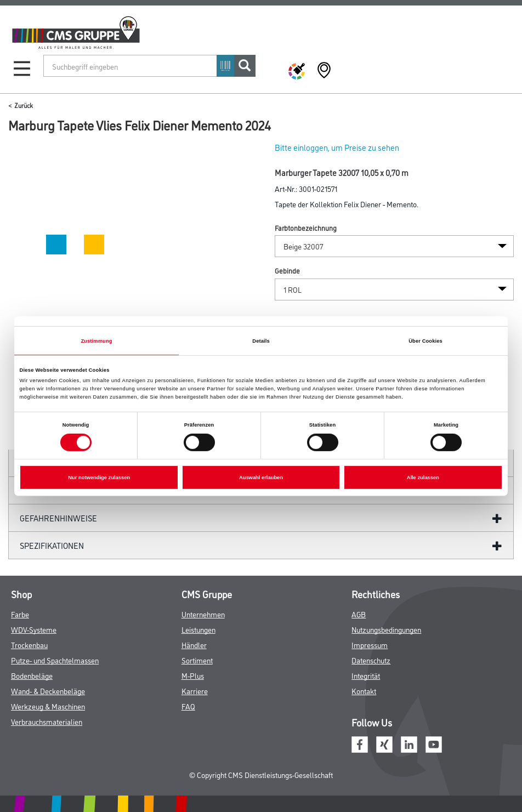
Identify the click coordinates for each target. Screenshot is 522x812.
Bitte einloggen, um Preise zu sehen (337, 147)
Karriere (195, 691)
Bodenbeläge (32, 675)
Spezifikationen (52, 545)
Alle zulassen (423, 478)
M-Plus (193, 675)
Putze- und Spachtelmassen (55, 660)
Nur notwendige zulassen (99, 478)
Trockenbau (29, 645)
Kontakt (364, 691)
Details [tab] (261, 340)
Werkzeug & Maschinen (48, 706)
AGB (359, 614)
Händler (194, 645)
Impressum (370, 645)
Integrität (366, 675)
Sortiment (197, 660)
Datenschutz (371, 660)
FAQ (188, 706)
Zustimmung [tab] (96, 340)
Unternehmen (203, 614)
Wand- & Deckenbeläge (48, 691)
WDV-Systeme (34, 629)
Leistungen (198, 629)
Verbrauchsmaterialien (47, 721)
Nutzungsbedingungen (386, 629)
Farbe (20, 614)
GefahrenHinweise (58, 518)
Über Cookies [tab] (425, 340)
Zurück (24, 105)
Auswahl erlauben (261, 478)
